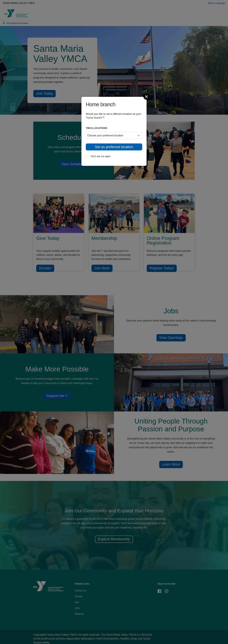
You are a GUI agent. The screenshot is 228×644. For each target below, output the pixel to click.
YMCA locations (97, 128)
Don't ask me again (98, 157)
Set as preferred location (114, 147)
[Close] (147, 97)
